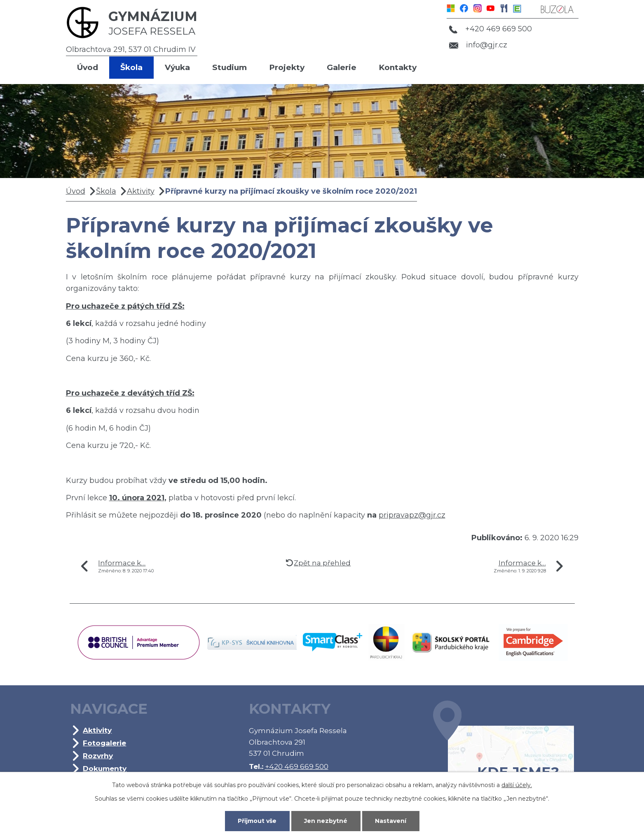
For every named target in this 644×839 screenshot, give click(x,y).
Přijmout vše (257, 821)
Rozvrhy (98, 756)
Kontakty (398, 67)
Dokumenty (105, 768)
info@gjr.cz (478, 45)
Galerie (342, 67)
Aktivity (141, 191)
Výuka (177, 67)
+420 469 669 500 (490, 29)
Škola (131, 67)
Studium (229, 67)
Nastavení (391, 821)
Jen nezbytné (326, 821)
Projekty (287, 67)
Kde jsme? (503, 752)
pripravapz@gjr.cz (412, 515)
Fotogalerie (104, 743)
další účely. (517, 785)
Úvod (88, 67)
